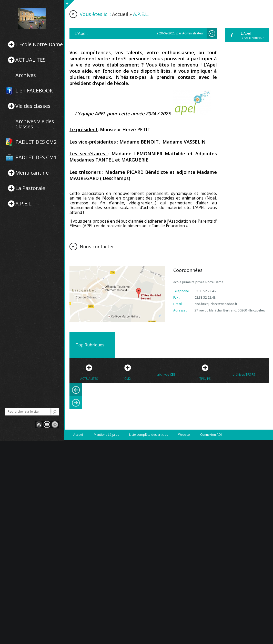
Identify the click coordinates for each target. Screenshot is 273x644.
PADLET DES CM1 (36, 157)
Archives (26, 75)
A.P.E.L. (24, 204)
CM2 (128, 379)
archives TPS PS (244, 375)
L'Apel (246, 33)
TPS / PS (205, 379)
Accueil (120, 14)
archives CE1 (166, 375)
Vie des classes (33, 106)
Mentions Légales (106, 435)
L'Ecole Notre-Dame (39, 44)
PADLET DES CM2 (36, 142)
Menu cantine (32, 173)
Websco (184, 435)
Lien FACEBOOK (34, 91)
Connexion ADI (211, 435)
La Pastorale (30, 188)
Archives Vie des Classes (35, 124)
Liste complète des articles (149, 435)
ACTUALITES (31, 60)
